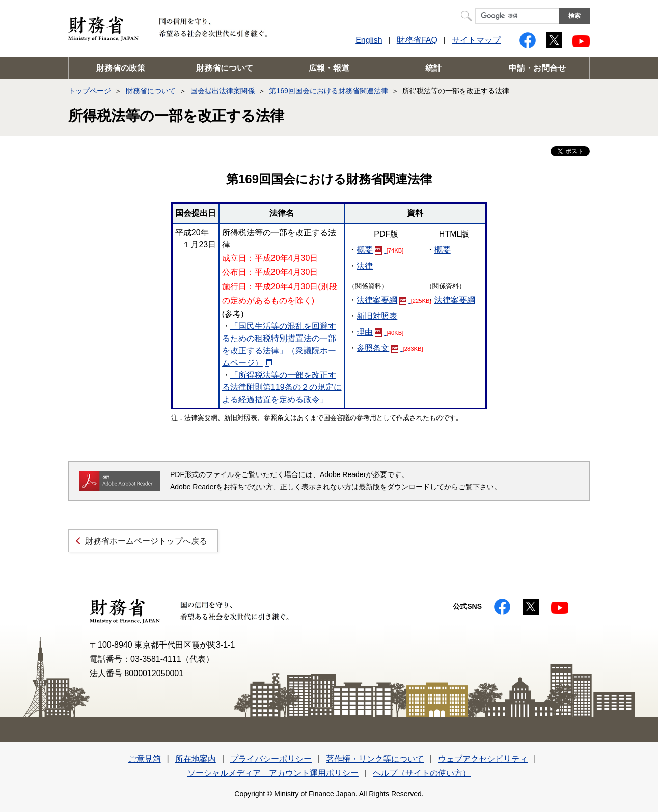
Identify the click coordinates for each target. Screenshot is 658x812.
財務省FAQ (417, 40)
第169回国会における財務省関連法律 (328, 91)
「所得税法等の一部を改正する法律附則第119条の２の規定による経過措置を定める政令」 (282, 387)
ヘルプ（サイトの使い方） (422, 773)
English (369, 40)
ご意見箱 (145, 759)
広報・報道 (329, 68)
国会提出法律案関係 (223, 91)
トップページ (90, 91)
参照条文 (379, 348)
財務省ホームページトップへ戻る (146, 541)
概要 (371, 250)
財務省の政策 (121, 68)
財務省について (225, 68)
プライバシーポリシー (271, 759)
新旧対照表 (377, 316)
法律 (365, 266)
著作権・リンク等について (375, 759)
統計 (433, 68)
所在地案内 (196, 759)
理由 (371, 332)
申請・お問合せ (537, 68)
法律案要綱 (383, 300)
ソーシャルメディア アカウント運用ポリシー (273, 773)
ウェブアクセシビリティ (483, 759)
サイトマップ (476, 40)
